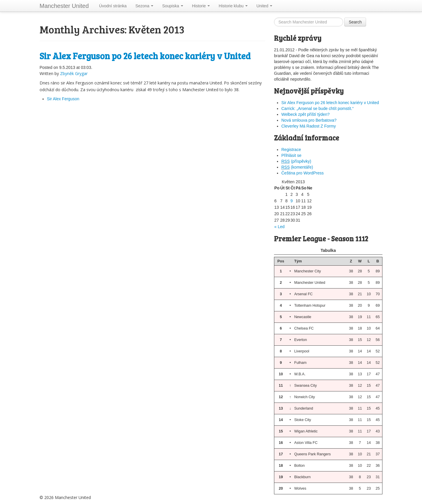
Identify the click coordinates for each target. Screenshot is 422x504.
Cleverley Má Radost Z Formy (309, 126)
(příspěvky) (296, 161)
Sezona (144, 6)
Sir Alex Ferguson (63, 99)
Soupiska (172, 6)
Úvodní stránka (113, 6)
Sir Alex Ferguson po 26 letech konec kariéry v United (145, 56)
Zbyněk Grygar (74, 73)
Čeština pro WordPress (302, 173)
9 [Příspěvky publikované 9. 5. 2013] (292, 201)
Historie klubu (233, 6)
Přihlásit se (291, 155)
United (264, 6)
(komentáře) (297, 167)
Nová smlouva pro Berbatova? (309, 120)
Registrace (291, 150)
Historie (201, 6)
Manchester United (64, 6)
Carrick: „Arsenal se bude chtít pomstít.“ (318, 108)
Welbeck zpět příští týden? (306, 114)
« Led (279, 227)
